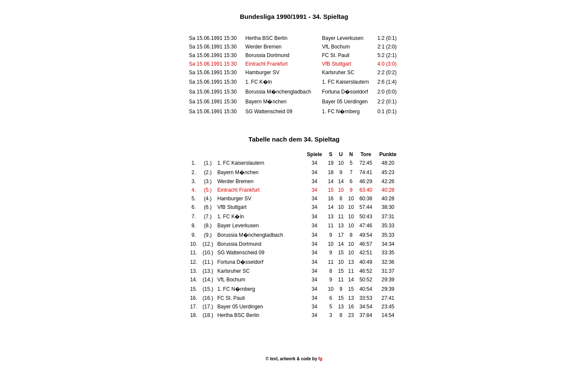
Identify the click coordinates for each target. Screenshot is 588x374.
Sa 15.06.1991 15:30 (213, 64)
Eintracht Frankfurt (267, 64)
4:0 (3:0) (387, 64)
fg (320, 359)
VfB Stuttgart (337, 64)
